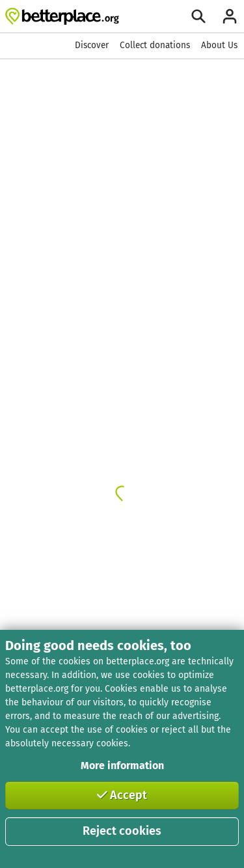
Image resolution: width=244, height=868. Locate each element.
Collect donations (155, 45)
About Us (219, 45)
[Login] (230, 16)
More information (122, 766)
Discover (92, 45)
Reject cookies (122, 831)
